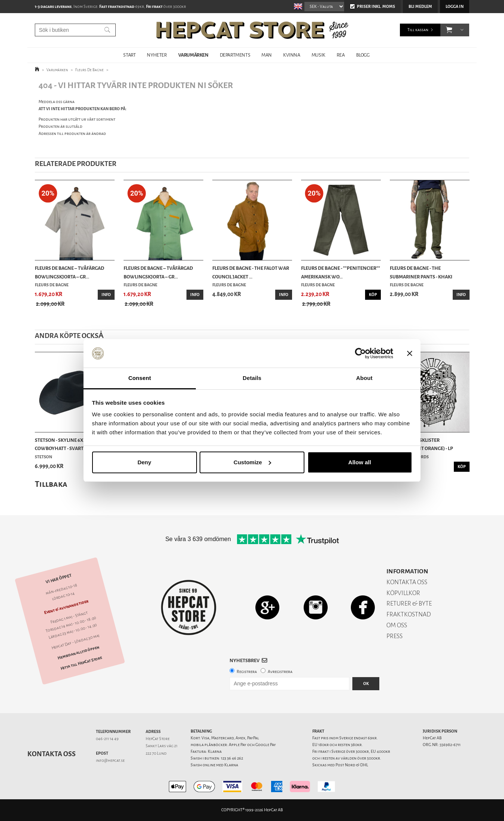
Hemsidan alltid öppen (78, 652)
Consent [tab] (140, 378)
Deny (144, 462)
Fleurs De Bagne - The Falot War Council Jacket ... (251, 272)
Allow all (360, 462)
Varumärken (57, 70)
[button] (449, 30)
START (129, 55)
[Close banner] (410, 353)
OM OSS (397, 625)
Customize (252, 462)
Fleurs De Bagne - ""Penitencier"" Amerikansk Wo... (341, 272)
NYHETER (157, 55)
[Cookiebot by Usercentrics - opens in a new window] (360, 353)
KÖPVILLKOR (403, 593)
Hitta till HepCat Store (81, 663)
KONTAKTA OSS (407, 582)
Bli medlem (420, 7)
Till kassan (418, 30)
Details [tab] (252, 378)
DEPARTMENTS (235, 55)
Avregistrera (280, 672)
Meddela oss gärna (57, 102)
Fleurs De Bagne (89, 70)
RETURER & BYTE (409, 603)
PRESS (394, 636)
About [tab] (364, 378)
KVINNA (292, 55)
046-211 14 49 (107, 739)
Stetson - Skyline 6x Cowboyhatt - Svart (59, 444)
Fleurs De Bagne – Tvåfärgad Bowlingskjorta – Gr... (69, 272)
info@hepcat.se (110, 760)
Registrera (247, 672)
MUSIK (318, 55)
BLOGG (363, 55)
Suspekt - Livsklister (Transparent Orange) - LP (421, 444)
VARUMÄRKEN (193, 55)
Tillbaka (51, 484)
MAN (267, 55)
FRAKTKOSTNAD (409, 614)
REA (341, 55)
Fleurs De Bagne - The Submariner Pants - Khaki (421, 272)
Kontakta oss (51, 754)
